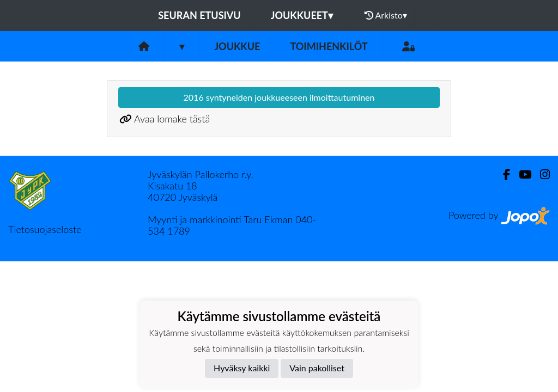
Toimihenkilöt (329, 46)
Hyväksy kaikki (242, 368)
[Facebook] (502, 174)
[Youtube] (521, 174)
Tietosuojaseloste (45, 229)
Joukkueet (302, 15)
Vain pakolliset (317, 368)
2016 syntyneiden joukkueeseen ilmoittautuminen (279, 97)
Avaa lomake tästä (172, 119)
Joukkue (237, 46)
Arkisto (386, 15)
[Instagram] (541, 174)
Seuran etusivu (199, 15)
